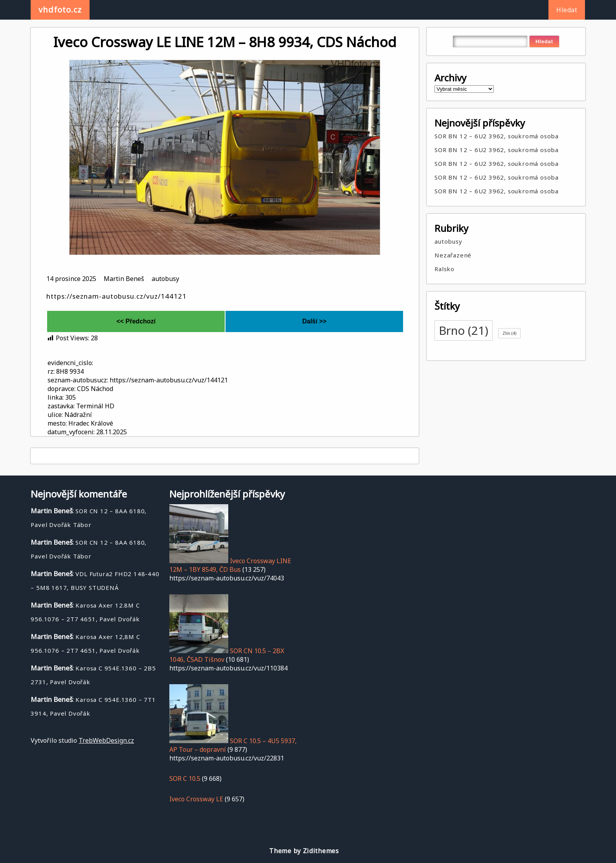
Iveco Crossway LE (196, 799)
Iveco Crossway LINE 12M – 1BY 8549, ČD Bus (230, 565)
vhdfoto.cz (60, 10)
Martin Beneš (124, 279)
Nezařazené (453, 255)
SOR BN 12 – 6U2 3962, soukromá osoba (497, 136)
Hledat (567, 10)
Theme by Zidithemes (304, 851)
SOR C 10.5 (185, 779)
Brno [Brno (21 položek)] (464, 331)
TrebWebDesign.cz (106, 740)
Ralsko (445, 269)
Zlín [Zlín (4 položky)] (509, 333)
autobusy (165, 279)
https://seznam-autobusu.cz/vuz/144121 (116, 296)
